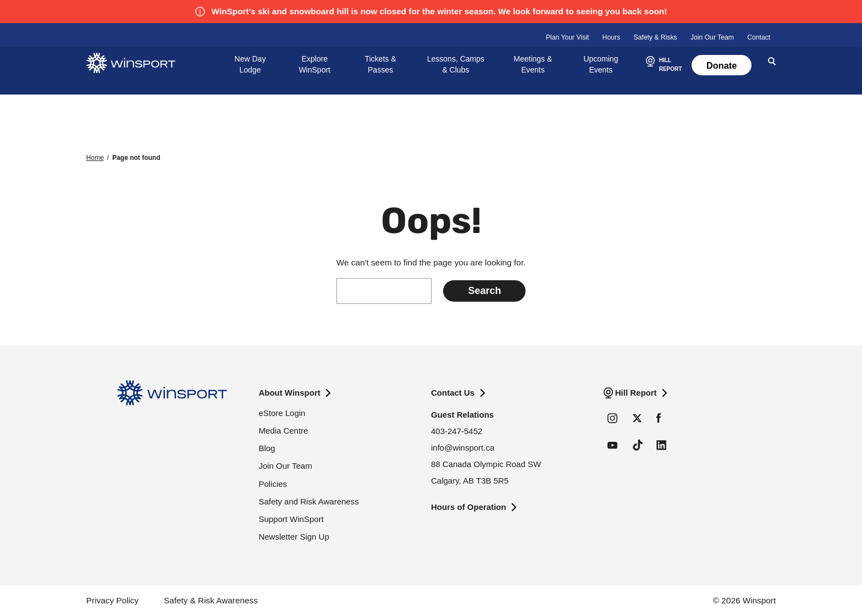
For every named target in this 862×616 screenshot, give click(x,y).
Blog (267, 448)
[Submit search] (484, 291)
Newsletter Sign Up (294, 537)
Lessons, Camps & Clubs (456, 64)
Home (95, 158)
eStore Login (282, 413)
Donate (722, 65)
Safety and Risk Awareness (308, 501)
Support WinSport (291, 519)
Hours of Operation (469, 507)
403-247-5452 (457, 431)
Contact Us (453, 393)
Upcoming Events (601, 64)
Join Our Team (712, 37)
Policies (273, 484)
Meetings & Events (533, 64)
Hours (612, 37)
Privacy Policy (112, 600)
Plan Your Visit (567, 37)
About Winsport (289, 393)
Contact (759, 37)
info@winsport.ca (463, 448)
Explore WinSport (314, 64)
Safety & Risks (655, 37)
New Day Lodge (250, 64)
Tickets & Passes (380, 64)
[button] (662, 65)
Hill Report (636, 393)
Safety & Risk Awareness (211, 600)
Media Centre (283, 431)
